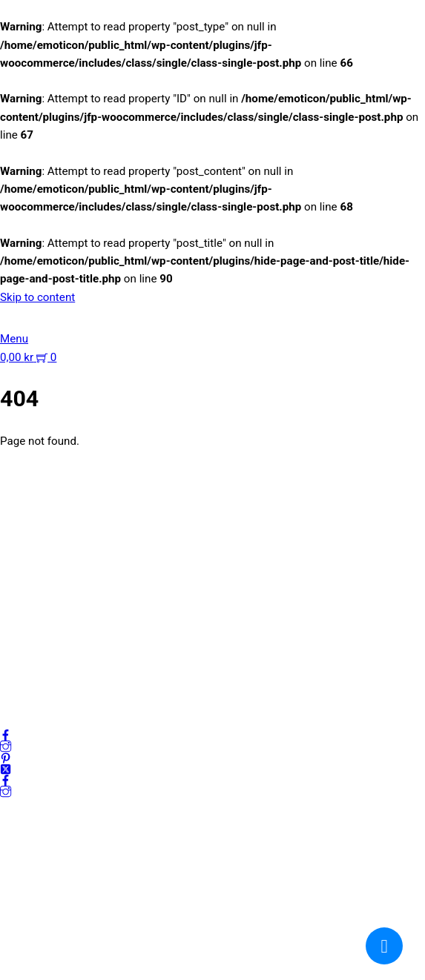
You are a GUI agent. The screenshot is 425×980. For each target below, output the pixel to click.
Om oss (19, 590)
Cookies (20, 662)
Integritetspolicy (40, 626)
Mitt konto (26, 608)
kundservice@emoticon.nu (66, 489)
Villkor (16, 644)
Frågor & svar (33, 680)
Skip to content (37, 297)
